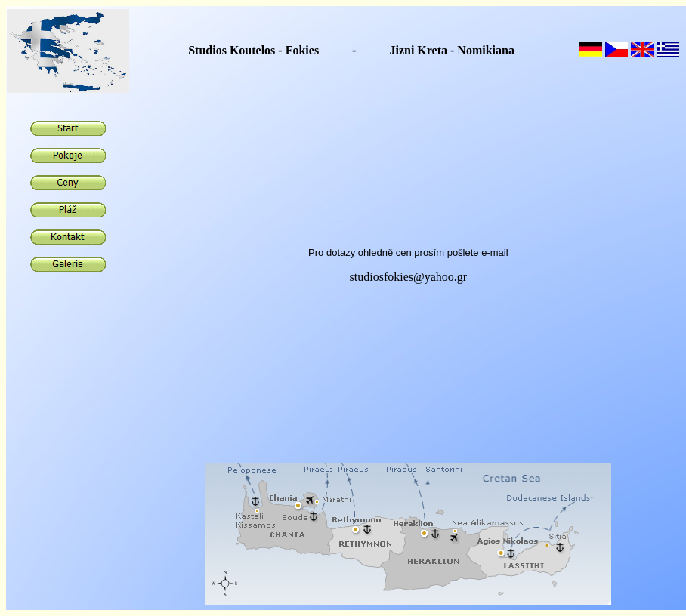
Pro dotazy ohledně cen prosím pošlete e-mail (408, 251)
